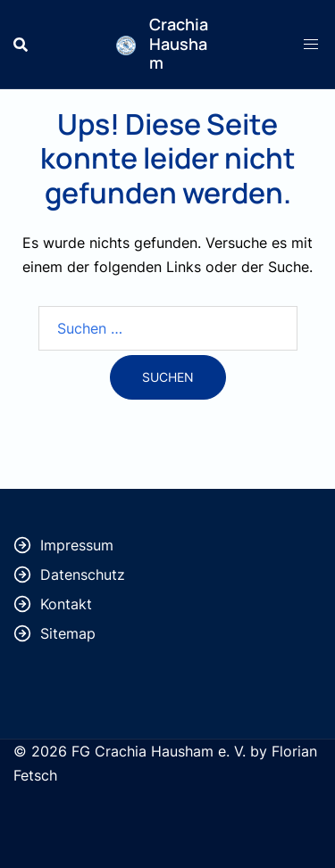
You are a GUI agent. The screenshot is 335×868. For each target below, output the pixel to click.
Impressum (77, 545)
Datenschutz (83, 575)
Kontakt (66, 604)
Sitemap (68, 633)
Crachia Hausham (179, 43)
